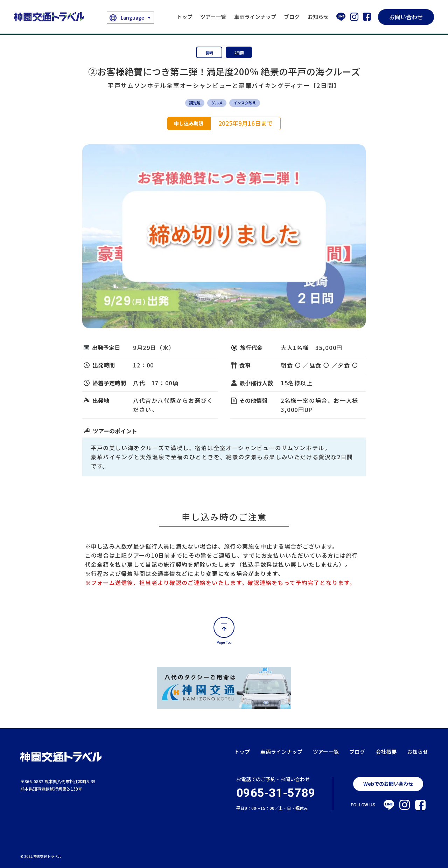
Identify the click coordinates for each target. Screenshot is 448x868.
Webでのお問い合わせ (388, 784)
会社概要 (386, 752)
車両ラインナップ (255, 17)
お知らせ (318, 17)
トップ (185, 17)
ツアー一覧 (213, 17)
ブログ (292, 17)
